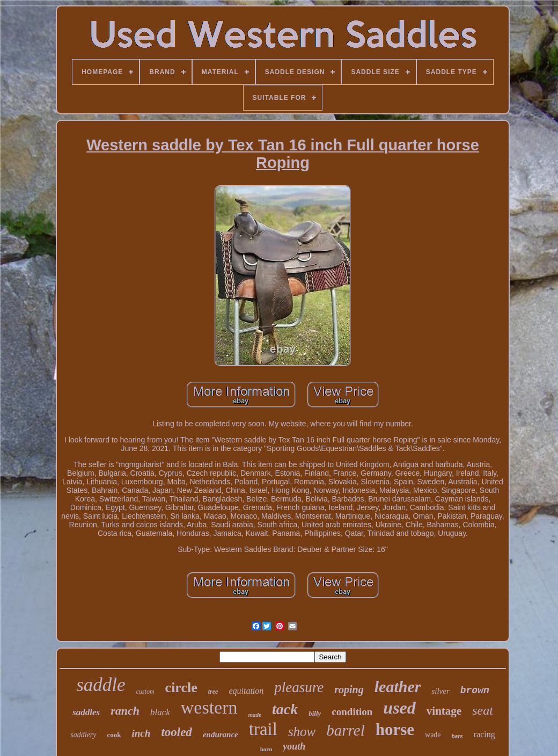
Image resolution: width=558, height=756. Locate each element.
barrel (345, 730)
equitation (246, 691)
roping (349, 689)
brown (475, 690)
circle (181, 688)
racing (484, 734)
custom (145, 692)
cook (114, 735)
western (209, 707)
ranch (125, 711)
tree (213, 692)
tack (285, 709)
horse (395, 729)
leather (398, 686)
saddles (86, 712)
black (160, 712)
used (399, 708)
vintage (444, 711)
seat (483, 710)
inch (141, 733)
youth (294, 746)
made (255, 715)
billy (315, 713)
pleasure (299, 687)
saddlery (83, 735)
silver (440, 691)
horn (266, 749)
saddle (101, 685)
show (302, 732)
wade (433, 735)
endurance (221, 735)
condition (352, 712)
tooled (177, 732)
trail (263, 729)
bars (457, 736)
